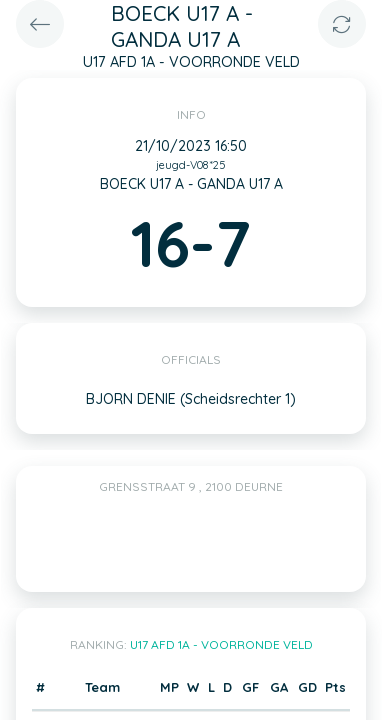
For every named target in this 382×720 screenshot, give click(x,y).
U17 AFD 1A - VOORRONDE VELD (221, 644)
